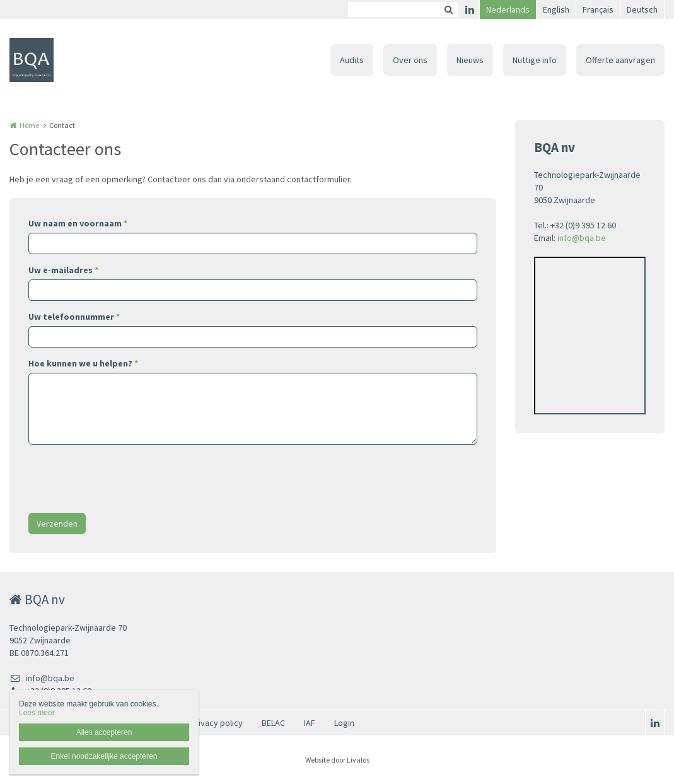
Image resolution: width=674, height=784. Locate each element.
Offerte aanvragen (620, 60)
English (556, 9)
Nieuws (470, 60)
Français (598, 9)
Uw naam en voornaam (78, 223)
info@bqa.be (582, 238)
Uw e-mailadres (63, 270)
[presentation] (124, 479)
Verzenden (57, 524)
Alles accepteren (104, 732)
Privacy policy (217, 723)
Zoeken (448, 9)
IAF (310, 723)
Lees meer (37, 713)
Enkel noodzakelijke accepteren (104, 756)
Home (29, 125)
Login (344, 723)
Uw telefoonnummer (74, 317)
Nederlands (508, 9)
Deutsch (642, 9)
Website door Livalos (337, 760)
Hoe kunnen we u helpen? (83, 363)
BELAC (273, 723)
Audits (352, 60)
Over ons (410, 60)
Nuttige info (535, 60)
